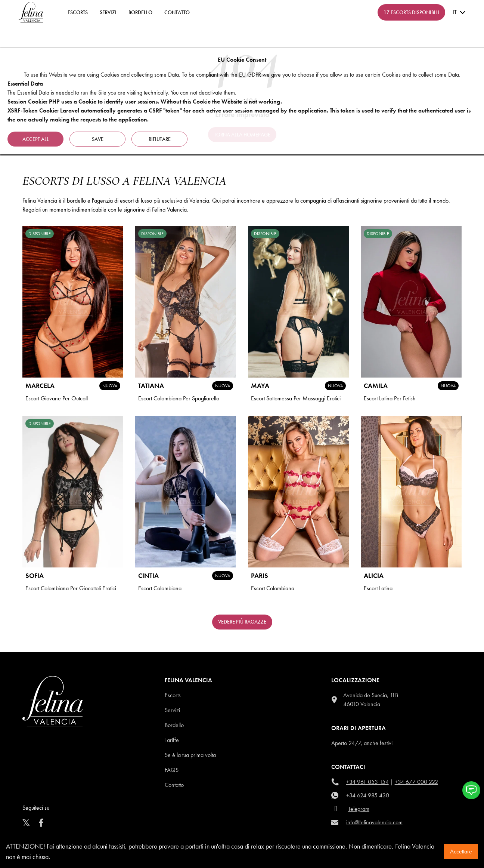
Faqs (172, 770)
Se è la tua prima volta (190, 755)
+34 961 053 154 (367, 782)
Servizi (108, 12)
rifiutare (160, 139)
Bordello (140, 12)
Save (98, 139)
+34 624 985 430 (368, 795)
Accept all (36, 139)
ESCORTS (78, 12)
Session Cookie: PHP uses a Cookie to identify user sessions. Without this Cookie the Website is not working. (145, 101)
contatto (177, 12)
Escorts (173, 695)
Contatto (174, 785)
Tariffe (172, 740)
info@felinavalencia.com (374, 822)
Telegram (359, 809)
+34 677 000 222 (416, 782)
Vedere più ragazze (242, 622)
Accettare (461, 851)
